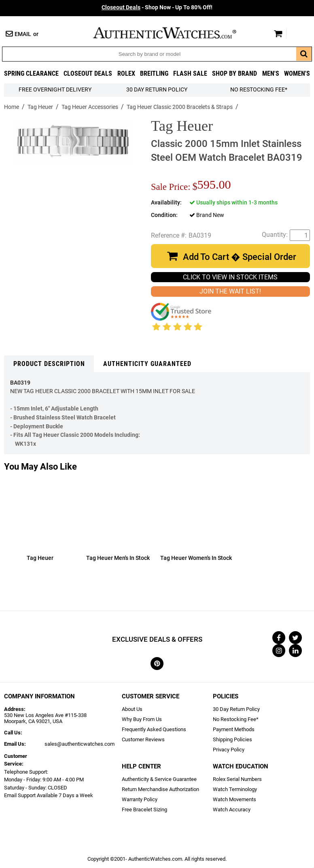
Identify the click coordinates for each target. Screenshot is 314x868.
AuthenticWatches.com (173, 33)
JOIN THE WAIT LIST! (230, 291)
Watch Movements (234, 799)
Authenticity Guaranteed (147, 364)
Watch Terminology (235, 789)
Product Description (49, 364)
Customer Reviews (143, 739)
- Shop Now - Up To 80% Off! (157, 7)
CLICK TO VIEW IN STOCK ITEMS (230, 277)
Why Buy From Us (142, 719)
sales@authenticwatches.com (80, 744)
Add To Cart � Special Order (240, 257)
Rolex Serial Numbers (237, 779)
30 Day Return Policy (236, 709)
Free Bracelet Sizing (144, 809)
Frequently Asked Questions (154, 729)
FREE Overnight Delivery (55, 90)
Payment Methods (234, 729)
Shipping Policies (232, 739)
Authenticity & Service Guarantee (159, 779)
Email (23, 34)
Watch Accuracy (232, 809)
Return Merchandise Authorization (160, 789)
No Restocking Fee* (259, 90)
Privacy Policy (229, 750)
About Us (132, 709)
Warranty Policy (140, 799)
